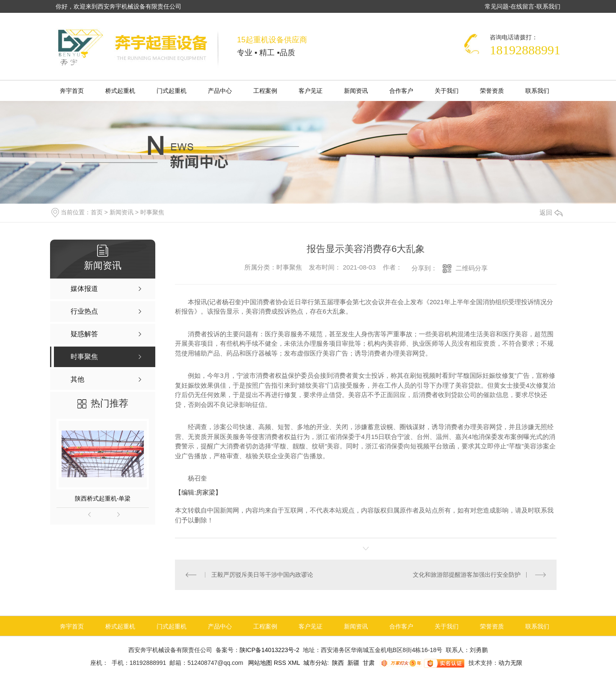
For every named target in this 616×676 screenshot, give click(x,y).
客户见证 (311, 91)
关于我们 (447, 91)
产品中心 (220, 91)
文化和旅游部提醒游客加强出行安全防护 (467, 575)
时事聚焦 (152, 212)
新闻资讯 (356, 91)
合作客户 (401, 91)
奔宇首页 (72, 91)
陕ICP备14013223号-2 (269, 650)
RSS (281, 663)
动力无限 (510, 663)
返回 (551, 212)
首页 (97, 212)
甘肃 (369, 663)
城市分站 (315, 663)
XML (295, 663)
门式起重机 (172, 91)
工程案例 (265, 91)
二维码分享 (472, 268)
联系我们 (548, 6)
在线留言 (522, 6)
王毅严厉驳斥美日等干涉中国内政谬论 (262, 575)
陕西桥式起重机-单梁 (103, 498)
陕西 (338, 663)
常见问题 (497, 6)
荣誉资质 (492, 91)
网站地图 (259, 663)
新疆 (353, 663)
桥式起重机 (120, 91)
